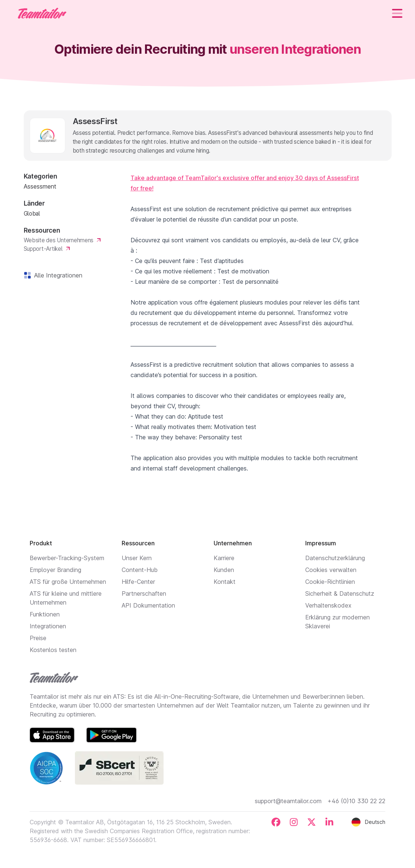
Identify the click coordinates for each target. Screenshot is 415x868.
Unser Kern (137, 558)
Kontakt (225, 582)
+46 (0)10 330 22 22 (356, 801)
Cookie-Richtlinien (330, 582)
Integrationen (48, 626)
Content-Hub (140, 570)
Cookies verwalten (331, 570)
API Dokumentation (148, 605)
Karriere (224, 558)
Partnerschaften (144, 593)
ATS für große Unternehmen (68, 582)
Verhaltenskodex (328, 605)
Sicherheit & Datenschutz (340, 593)
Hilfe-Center (138, 582)
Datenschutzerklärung (335, 558)
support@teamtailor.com (288, 801)
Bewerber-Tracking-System (67, 558)
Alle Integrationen (57, 275)
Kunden (224, 570)
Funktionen (45, 614)
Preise (38, 638)
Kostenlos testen (53, 650)
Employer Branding (55, 570)
